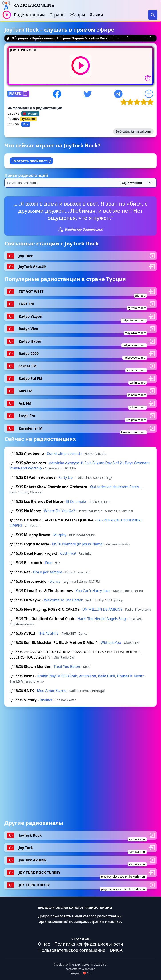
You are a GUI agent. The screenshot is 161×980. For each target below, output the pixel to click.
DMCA (116, 950)
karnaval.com (141, 131)
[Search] (153, 15)
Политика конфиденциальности (89, 944)
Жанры (78, 15)
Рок (26, 124)
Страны (57, 15)
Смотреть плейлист (31, 161)
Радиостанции (29, 15)
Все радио (17, 38)
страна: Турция (72, 38)
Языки (96, 15)
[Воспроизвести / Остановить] (7, 15)
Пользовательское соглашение (72, 950)
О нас (44, 944)
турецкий (28, 119)
